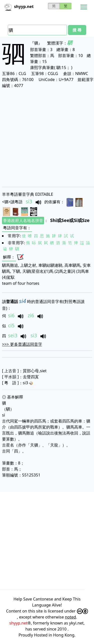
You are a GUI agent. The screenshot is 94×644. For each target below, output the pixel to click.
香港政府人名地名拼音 (23, 220)
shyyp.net (18, 623)
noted (70, 617)
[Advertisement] (47, 137)
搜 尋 (77, 30)
